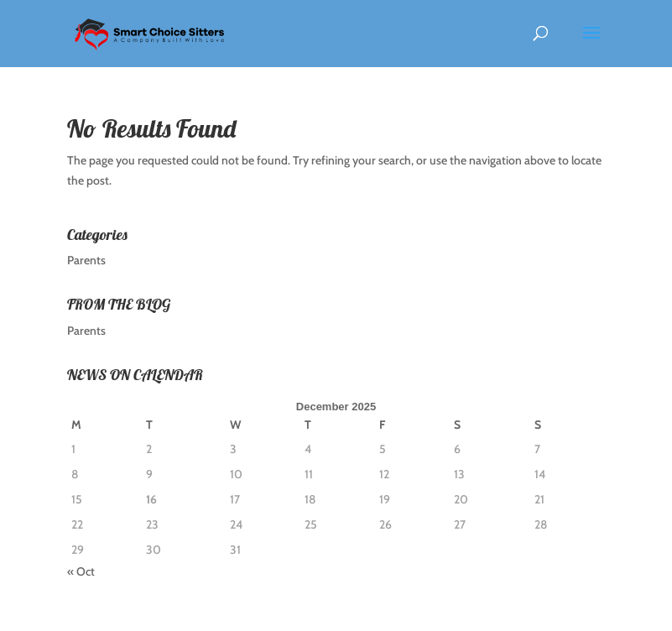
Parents (86, 260)
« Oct (81, 571)
